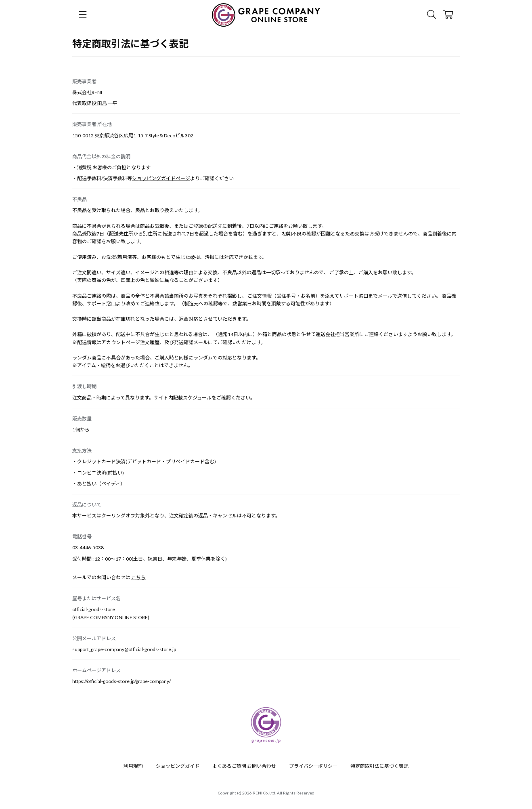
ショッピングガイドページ (161, 178)
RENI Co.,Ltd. (264, 793)
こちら (138, 577)
